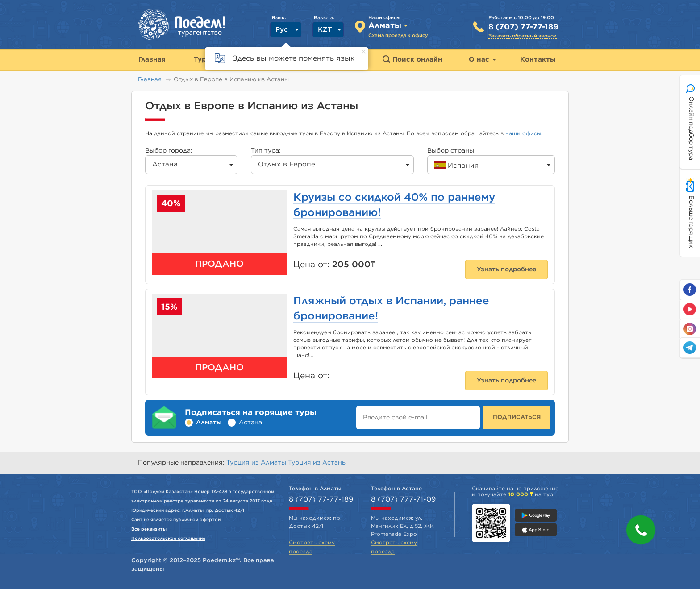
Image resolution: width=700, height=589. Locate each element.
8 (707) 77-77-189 (523, 27)
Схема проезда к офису (398, 35)
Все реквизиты (149, 529)
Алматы (209, 423)
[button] (641, 530)
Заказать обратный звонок (523, 36)
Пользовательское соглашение (168, 539)
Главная (150, 80)
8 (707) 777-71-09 (403, 499)
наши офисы (523, 133)
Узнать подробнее (506, 270)
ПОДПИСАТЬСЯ (517, 417)
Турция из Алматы (257, 463)
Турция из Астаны (317, 463)
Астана (250, 423)
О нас (482, 60)
